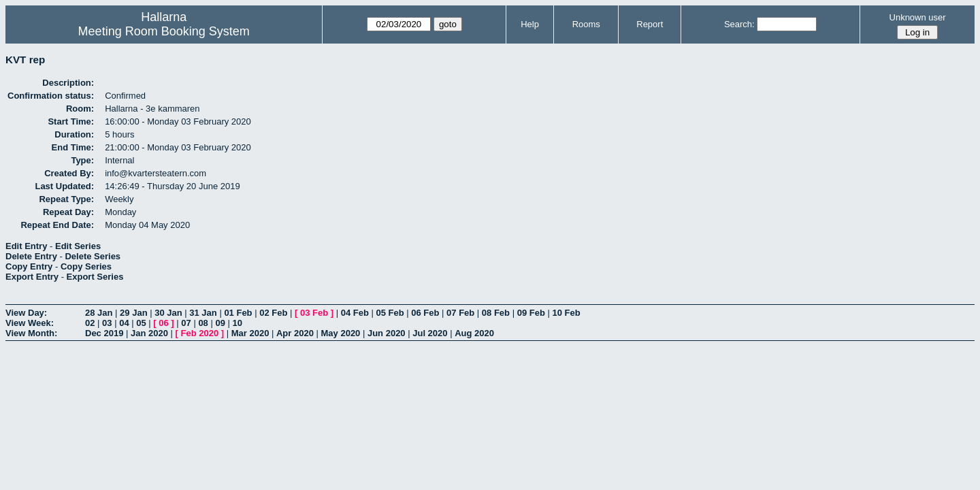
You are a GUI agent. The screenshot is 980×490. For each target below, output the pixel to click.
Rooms (586, 24)
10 (238, 323)
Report (650, 24)
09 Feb (531, 313)
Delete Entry (31, 256)
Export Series (95, 277)
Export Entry (32, 277)
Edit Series (78, 246)
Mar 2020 (250, 333)
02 (90, 323)
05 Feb (390, 313)
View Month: (31, 333)
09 (220, 323)
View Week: (30, 323)
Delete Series (93, 256)
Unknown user (918, 17)
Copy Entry (29, 266)
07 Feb (460, 313)
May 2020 (341, 333)
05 (141, 323)
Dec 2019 (104, 333)
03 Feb (314, 313)
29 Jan (133, 313)
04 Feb (355, 313)
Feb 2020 (200, 333)
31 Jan (203, 313)
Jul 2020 (430, 333)
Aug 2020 (474, 333)
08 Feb (496, 313)
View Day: (26, 313)
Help (530, 24)
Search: (739, 24)
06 (163, 323)
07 (186, 323)
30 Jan (168, 313)
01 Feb (238, 313)
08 (203, 323)
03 (107, 323)
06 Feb (425, 313)
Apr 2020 (295, 333)
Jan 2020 (149, 333)
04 (124, 323)
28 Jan (99, 313)
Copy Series (86, 266)
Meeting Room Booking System (164, 31)
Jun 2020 (387, 333)
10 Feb (566, 313)
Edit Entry (26, 246)
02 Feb (273, 313)
